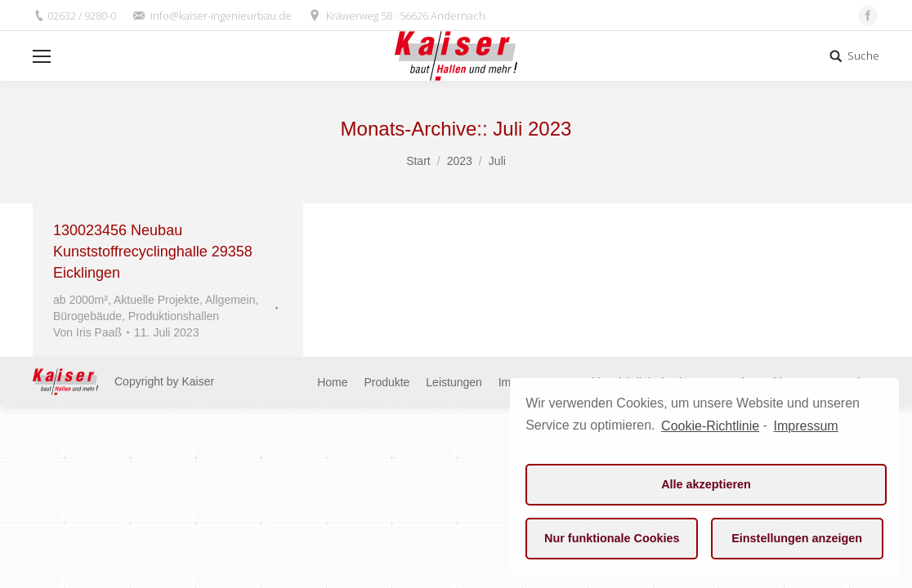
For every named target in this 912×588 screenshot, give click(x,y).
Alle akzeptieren (706, 484)
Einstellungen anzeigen (797, 538)
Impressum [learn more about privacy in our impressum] (806, 426)
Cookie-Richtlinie (710, 426)
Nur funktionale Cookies (612, 538)
